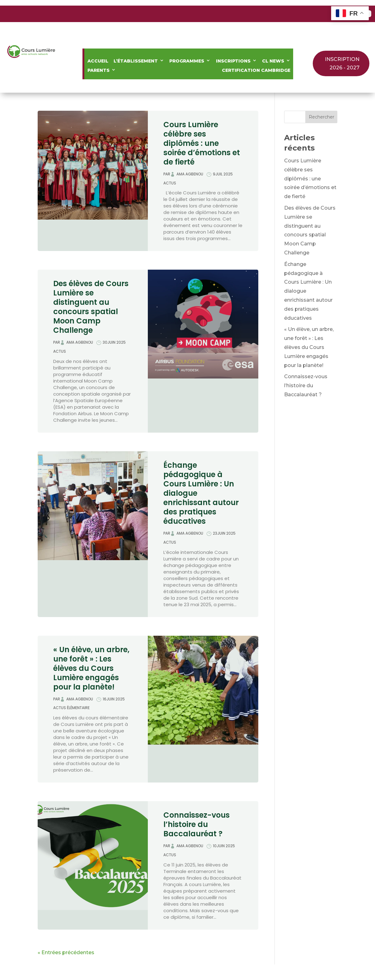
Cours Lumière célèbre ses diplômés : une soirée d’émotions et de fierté (202, 143)
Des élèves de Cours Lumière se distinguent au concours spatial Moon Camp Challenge (91, 307)
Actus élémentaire (71, 708)
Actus (170, 183)
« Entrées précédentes (66, 952)
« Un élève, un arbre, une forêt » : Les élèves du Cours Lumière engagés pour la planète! (91, 668)
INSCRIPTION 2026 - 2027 (342, 63)
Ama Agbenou (190, 174)
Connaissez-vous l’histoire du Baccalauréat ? (197, 824)
